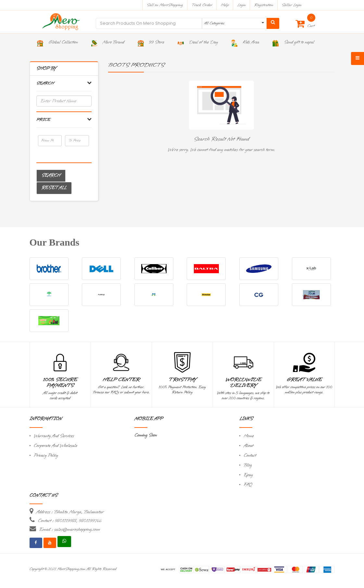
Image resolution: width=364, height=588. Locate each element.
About (248, 446)
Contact (250, 456)
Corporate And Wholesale (56, 446)
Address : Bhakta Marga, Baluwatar (70, 512)
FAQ (248, 485)
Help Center (121, 380)
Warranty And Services (54, 436)
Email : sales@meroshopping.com (70, 530)
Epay (248, 475)
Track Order (202, 5)
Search (51, 176)
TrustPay (182, 380)
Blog (248, 465)
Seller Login (291, 5)
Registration (264, 5)
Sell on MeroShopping (165, 5)
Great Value (304, 380)
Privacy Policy (46, 456)
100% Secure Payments (60, 383)
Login (242, 5)
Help (225, 5)
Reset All (54, 188)
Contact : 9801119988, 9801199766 (70, 521)
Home (249, 436)
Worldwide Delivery (243, 383)
